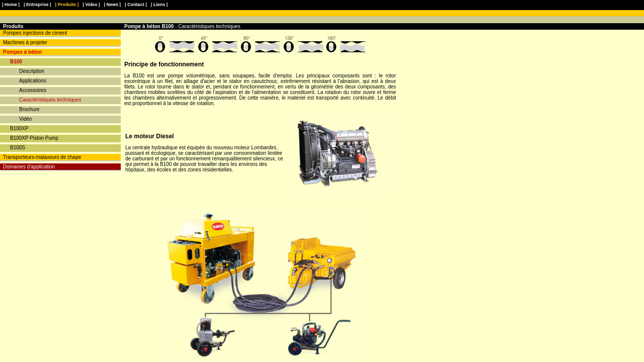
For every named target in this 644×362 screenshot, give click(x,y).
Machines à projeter (25, 42)
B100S (18, 148)
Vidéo (25, 119)
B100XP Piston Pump (34, 138)
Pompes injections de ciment (35, 33)
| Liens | (159, 5)
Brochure (29, 109)
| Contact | (136, 5)
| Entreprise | (37, 5)
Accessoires (33, 90)
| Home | (11, 5)
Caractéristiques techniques (50, 100)
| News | (113, 5)
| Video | (91, 5)
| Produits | (67, 5)
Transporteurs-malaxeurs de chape (42, 157)
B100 (16, 62)
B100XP (19, 128)
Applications (33, 81)
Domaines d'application (29, 167)
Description (32, 71)
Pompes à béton (22, 52)
